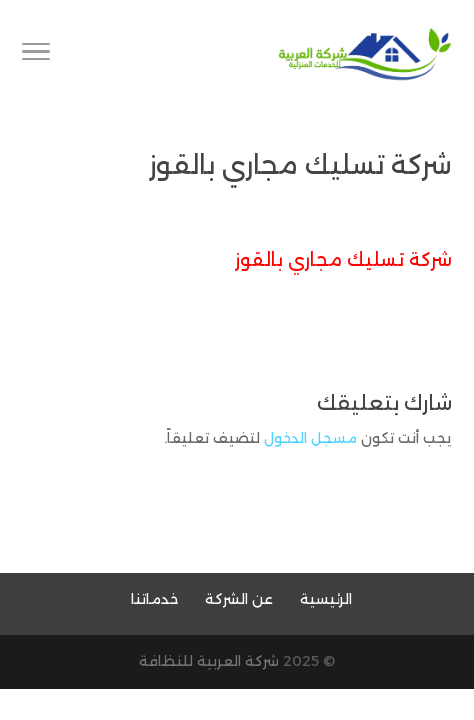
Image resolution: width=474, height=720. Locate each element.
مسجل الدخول (310, 438)
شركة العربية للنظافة (209, 661)
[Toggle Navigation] (36, 55)
